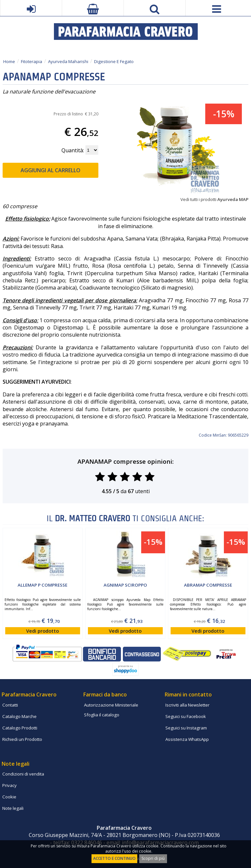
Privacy (9, 785)
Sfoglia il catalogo (102, 715)
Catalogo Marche (19, 716)
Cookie (9, 797)
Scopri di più (153, 858)
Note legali (13, 808)
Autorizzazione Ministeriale (111, 705)
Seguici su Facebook (186, 716)
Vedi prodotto (42, 631)
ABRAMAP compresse (208, 585)
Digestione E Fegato (114, 61)
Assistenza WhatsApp (187, 739)
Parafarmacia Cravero (29, 694)
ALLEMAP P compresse (42, 585)
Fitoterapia (32, 61)
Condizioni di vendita (23, 774)
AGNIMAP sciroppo (125, 585)
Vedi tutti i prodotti (214, 199)
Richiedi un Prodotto (22, 739)
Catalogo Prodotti (20, 728)
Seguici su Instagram (186, 728)
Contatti (10, 705)
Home (9, 61)
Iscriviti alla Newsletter (187, 705)
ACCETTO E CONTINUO (114, 858)
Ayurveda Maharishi (68, 61)
